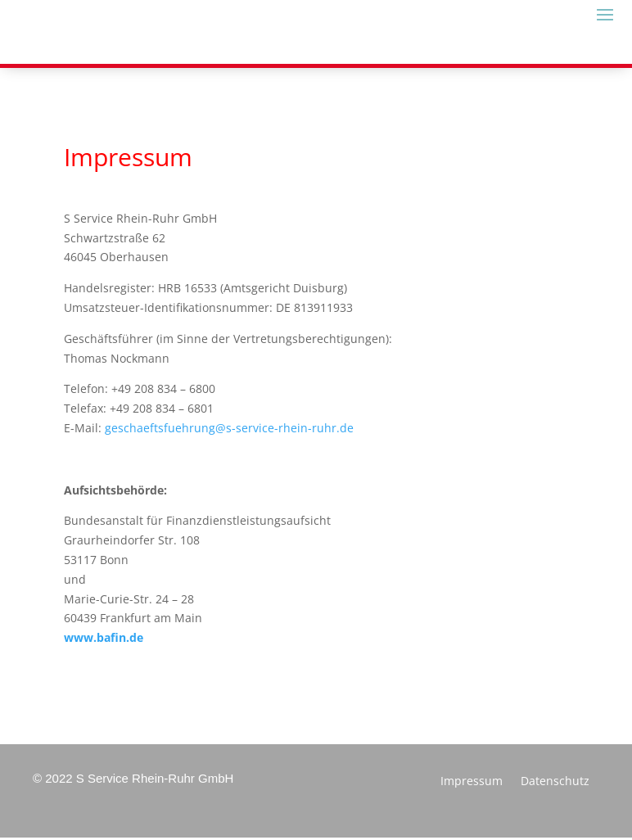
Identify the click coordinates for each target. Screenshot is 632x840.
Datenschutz (555, 782)
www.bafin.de (104, 637)
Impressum (472, 782)
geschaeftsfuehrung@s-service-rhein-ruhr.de (229, 428)
